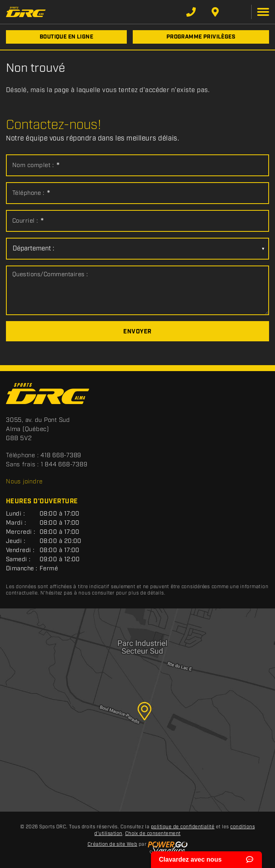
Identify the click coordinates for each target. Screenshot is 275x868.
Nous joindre (24, 482)
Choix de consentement (153, 834)
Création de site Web (113, 844)
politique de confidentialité (183, 827)
